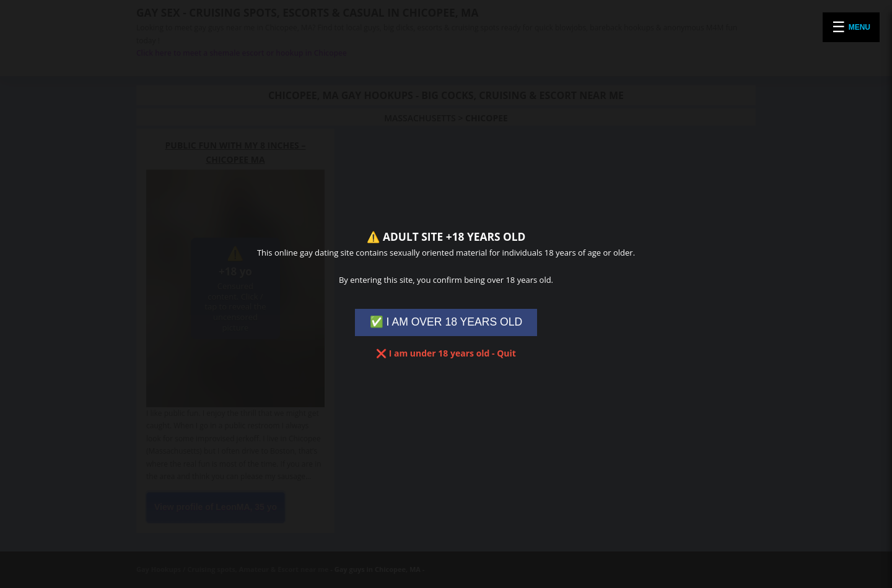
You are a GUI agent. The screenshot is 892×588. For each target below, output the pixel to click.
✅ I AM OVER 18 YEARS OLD (446, 322)
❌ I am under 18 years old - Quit (446, 353)
